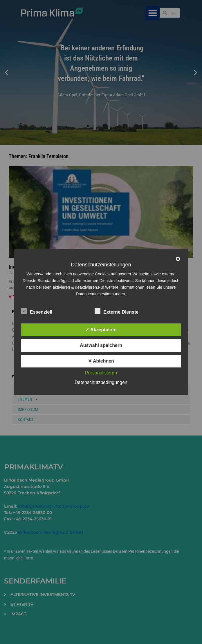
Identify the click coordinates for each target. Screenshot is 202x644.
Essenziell (37, 311)
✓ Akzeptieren (101, 330)
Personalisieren (101, 373)
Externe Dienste (117, 311)
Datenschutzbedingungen (101, 382)
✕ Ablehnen (101, 361)
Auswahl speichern (101, 345)
